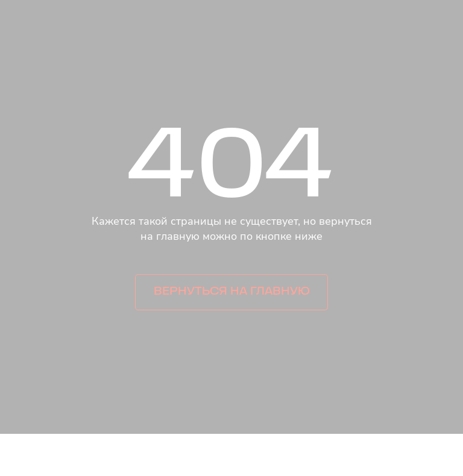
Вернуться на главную (232, 292)
